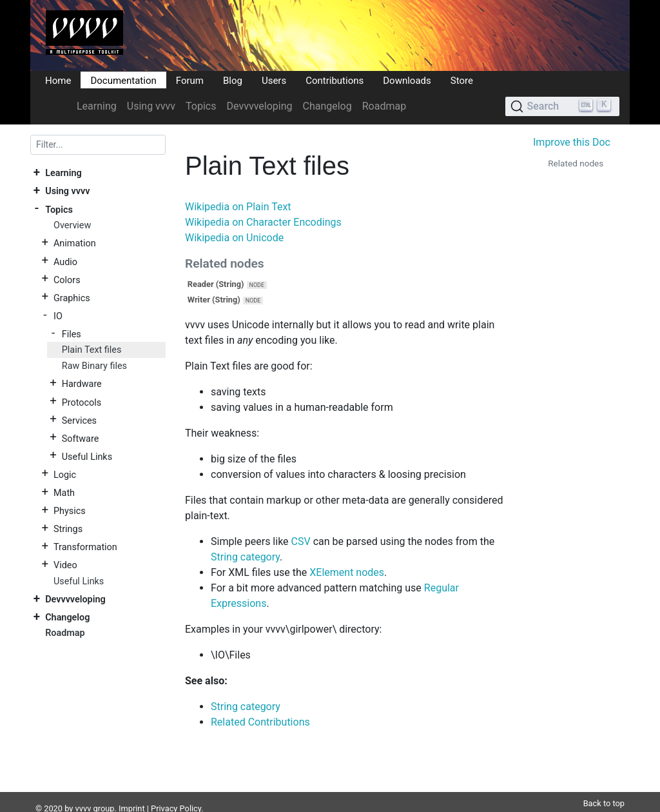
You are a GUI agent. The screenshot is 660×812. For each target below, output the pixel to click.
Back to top (604, 788)
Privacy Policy (176, 793)
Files (72, 334)
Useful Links (87, 456)
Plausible (255, 805)
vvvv (83, 793)
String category (245, 557)
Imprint (132, 793)
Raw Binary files (94, 366)
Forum (190, 80)
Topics (201, 106)
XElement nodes (347, 572)
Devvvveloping (260, 106)
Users (274, 80)
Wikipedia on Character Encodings (263, 222)
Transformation (85, 547)
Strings (68, 529)
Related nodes (576, 163)
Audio (65, 262)
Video (65, 565)
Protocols (82, 402)
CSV (301, 541)
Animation (75, 243)
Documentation (123, 80)
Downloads (407, 80)
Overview (72, 225)
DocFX (86, 805)
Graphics (72, 298)
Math (64, 493)
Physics (70, 511)
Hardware (82, 384)
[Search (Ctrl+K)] (562, 106)
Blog (233, 80)
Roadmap (384, 106)
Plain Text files (92, 350)
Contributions (335, 80)
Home (58, 80)
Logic (65, 474)
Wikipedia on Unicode (234, 238)
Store (462, 80)
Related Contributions (260, 722)
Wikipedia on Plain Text (238, 207)
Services (79, 420)
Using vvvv (151, 106)
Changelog (327, 106)
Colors (67, 280)
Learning (97, 106)
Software (80, 438)
